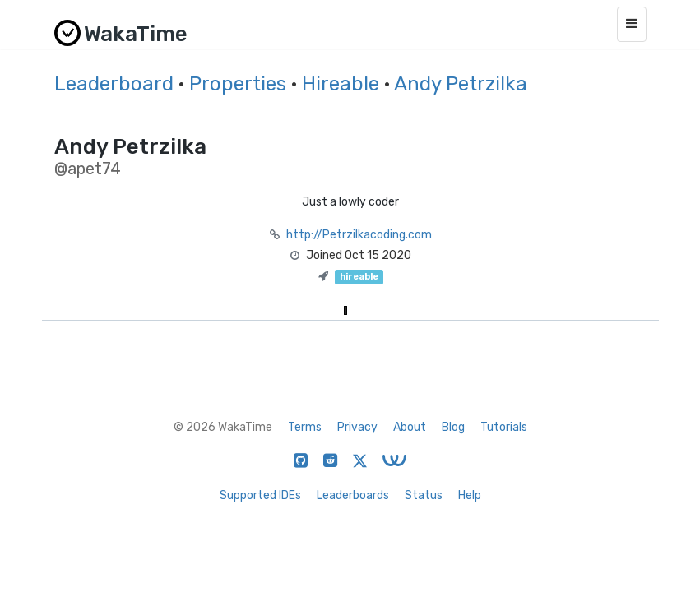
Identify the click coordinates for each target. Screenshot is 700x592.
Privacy (357, 427)
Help (470, 495)
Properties (238, 84)
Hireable (341, 84)
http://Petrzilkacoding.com (359, 235)
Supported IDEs (260, 495)
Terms (305, 427)
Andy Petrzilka (461, 84)
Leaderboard (114, 84)
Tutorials (504, 427)
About (410, 427)
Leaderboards (353, 495)
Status (424, 495)
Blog (453, 427)
